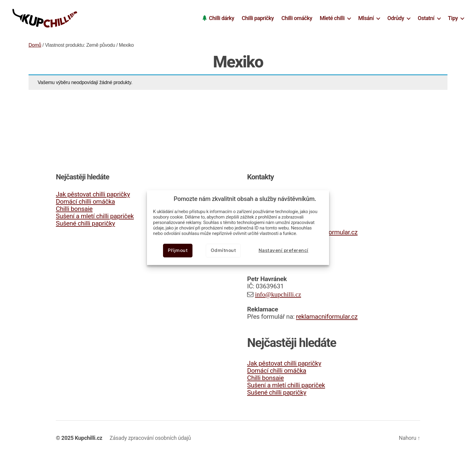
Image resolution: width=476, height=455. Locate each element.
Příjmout (178, 250)
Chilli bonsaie (74, 209)
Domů (35, 45)
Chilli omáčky (297, 18)
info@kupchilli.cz (278, 294)
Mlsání (366, 18)
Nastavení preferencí (284, 250)
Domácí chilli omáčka (85, 202)
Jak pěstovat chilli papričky (93, 194)
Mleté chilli (332, 18)
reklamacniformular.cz (327, 317)
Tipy (453, 18)
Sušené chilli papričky (85, 223)
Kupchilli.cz (89, 438)
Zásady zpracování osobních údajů (150, 438)
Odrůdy (396, 18)
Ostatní (426, 18)
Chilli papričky (258, 18)
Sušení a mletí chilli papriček (95, 216)
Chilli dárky (221, 18)
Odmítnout (223, 250)
